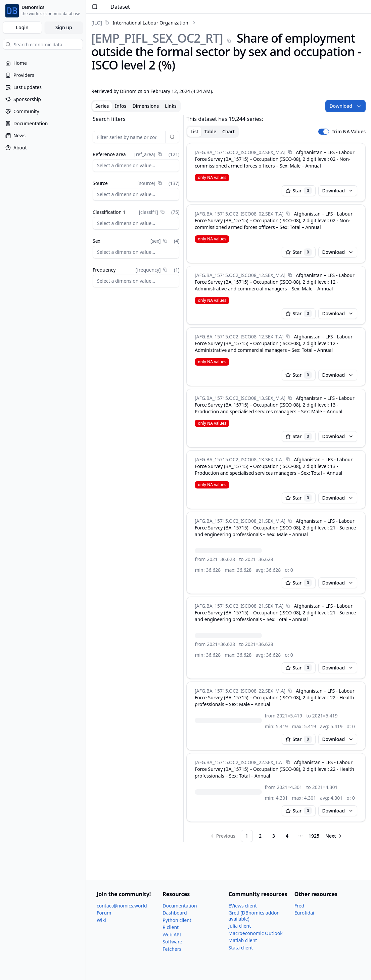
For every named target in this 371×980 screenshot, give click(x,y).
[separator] (183, 478)
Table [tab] (210, 131)
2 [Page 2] (260, 836)
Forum (104, 913)
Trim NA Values (349, 132)
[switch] (324, 132)
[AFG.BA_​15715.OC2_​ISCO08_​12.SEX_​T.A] (239, 337)
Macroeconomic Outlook (256, 933)
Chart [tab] (228, 131)
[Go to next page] (334, 836)
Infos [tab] (121, 106)
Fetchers (172, 949)
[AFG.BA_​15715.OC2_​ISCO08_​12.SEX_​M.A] (240, 275)
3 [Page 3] (274, 836)
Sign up (64, 27)
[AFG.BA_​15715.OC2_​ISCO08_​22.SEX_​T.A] (239, 762)
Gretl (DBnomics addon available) (254, 916)
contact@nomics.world (122, 906)
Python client (177, 920)
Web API (172, 935)
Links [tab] (171, 106)
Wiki (101, 920)
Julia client (240, 926)
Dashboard (175, 913)
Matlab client (243, 940)
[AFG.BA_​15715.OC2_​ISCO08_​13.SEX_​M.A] (240, 398)
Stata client (241, 948)
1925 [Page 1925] (314, 836)
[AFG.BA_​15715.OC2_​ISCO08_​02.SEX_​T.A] (239, 214)
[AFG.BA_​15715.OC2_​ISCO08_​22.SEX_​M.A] (240, 691)
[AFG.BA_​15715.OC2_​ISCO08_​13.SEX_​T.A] (239, 459)
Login (22, 27)
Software (172, 942)
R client (171, 927)
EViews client (243, 906)
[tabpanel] (228, 478)
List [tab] (194, 131)
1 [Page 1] (247, 836)
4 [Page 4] (287, 836)
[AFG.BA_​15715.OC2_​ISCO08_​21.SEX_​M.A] (240, 521)
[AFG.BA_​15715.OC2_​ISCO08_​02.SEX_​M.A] (240, 152)
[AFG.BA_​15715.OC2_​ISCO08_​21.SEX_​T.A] (239, 606)
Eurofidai (304, 913)
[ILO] (97, 23)
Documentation (180, 906)
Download (345, 106)
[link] (140, 23)
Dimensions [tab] (146, 106)
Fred (299, 906)
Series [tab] (102, 106)
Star (299, 191)
